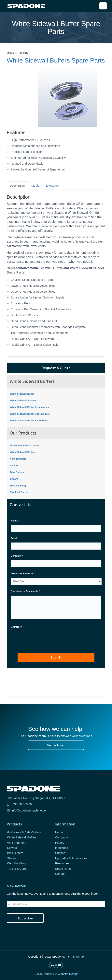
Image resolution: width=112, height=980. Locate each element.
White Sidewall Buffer (22, 394)
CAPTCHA (16, 627)
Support (60, 853)
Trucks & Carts (18, 492)
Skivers (14, 466)
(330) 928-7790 (22, 804)
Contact (60, 874)
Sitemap (78, 957)
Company (17, 556)
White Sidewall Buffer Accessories (29, 407)
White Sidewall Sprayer (23, 401)
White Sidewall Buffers (23, 452)
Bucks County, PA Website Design (56, 974)
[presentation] (41, 639)
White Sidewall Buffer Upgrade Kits (30, 414)
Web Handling (18, 486)
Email (15, 538)
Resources (62, 863)
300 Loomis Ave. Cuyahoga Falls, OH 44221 (36, 798)
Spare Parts (63, 869)
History (60, 843)
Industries (62, 848)
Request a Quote (56, 368)
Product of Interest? (23, 574)
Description (17, 186)
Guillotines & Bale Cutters (25, 446)
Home (59, 832)
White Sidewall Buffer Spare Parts (29, 421)
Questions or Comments (25, 591)
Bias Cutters (17, 472)
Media (35, 186)
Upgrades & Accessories (71, 858)
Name (15, 521)
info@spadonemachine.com (30, 810)
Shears (14, 479)
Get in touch (56, 745)
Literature (52, 186)
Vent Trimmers (18, 459)
